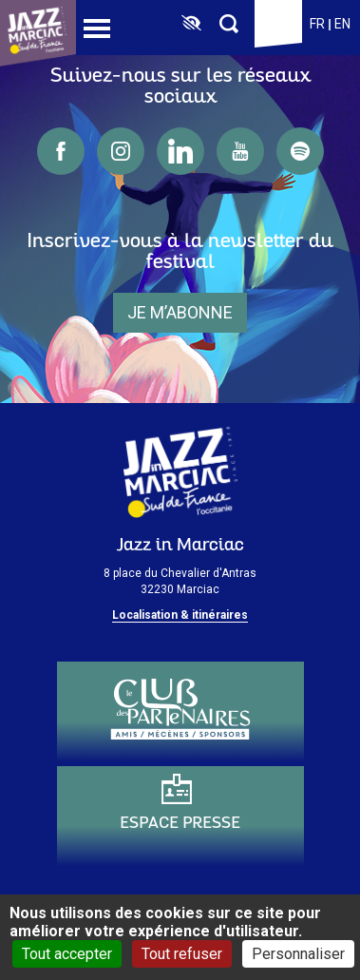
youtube (240, 151)
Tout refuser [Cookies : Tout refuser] (182, 954)
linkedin (180, 151)
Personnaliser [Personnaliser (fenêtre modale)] (298, 954)
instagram (121, 151)
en (342, 24)
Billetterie (278, 24)
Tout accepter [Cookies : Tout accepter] (67, 954)
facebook (61, 151)
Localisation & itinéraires (180, 615)
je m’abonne (180, 312)
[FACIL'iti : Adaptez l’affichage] (191, 24)
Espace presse (180, 824)
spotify (300, 151)
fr (317, 24)
